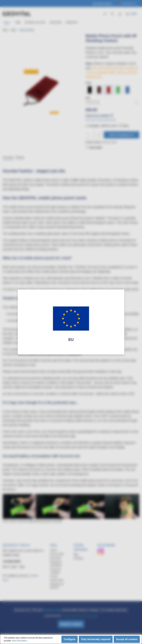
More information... (20, 641)
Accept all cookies (127, 639)
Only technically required (96, 639)
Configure (70, 639)
